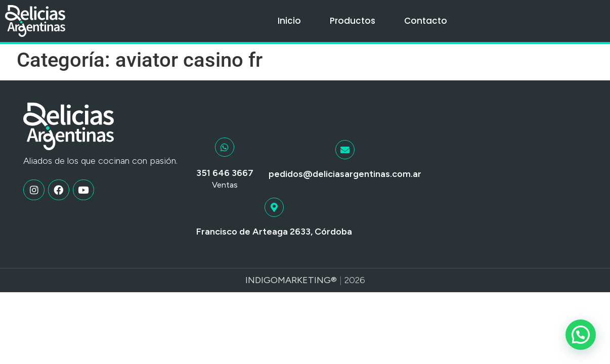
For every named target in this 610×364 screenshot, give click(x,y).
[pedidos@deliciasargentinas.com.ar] (345, 150)
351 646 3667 (225, 173)
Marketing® (307, 280)
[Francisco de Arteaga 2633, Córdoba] (274, 207)
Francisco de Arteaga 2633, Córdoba (274, 232)
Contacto (426, 21)
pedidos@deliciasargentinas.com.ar (345, 174)
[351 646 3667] (225, 147)
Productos (353, 21)
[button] (581, 335)
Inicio (289, 21)
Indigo (262, 280)
